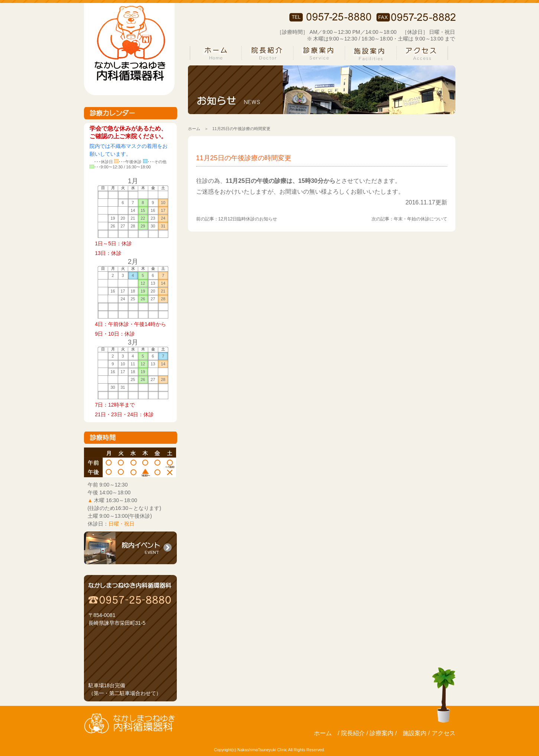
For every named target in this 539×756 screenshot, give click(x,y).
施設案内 (415, 733)
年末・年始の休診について (421, 219)
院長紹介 (353, 733)
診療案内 (381, 733)
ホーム (194, 129)
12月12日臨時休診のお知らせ (248, 219)
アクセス (444, 733)
